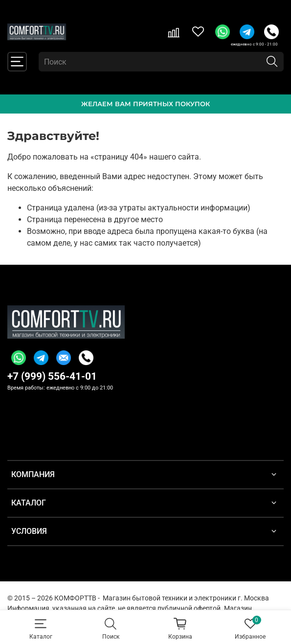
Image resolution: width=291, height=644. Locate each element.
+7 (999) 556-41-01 (52, 376)
